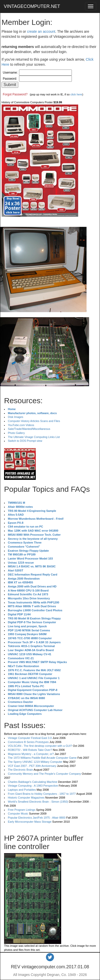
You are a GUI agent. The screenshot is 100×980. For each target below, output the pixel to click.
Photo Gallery (16, 433)
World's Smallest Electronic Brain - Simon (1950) (38, 802)
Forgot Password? (15, 94)
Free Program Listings (22, 810)
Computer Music (18, 814)
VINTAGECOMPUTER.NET (32, 6)
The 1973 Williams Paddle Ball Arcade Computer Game (42, 758)
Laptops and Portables (22, 790)
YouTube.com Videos (21, 425)
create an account (41, 31)
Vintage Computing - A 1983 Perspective (33, 786)
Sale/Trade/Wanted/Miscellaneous (29, 429)
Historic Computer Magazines (26, 798)
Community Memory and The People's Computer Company (44, 774)
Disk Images (16, 417)
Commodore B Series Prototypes (28, 742)
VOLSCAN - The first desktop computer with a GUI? (40, 746)
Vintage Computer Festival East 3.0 (30, 738)
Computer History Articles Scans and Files (34, 421)
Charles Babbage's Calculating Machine (33, 782)
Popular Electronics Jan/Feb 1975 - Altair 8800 (37, 818)
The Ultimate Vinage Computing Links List (34, 437)
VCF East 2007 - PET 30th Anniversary (32, 766)
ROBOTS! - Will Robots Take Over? (30, 750)
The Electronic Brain (20, 770)
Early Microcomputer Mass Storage (30, 822)
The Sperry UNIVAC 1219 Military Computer (35, 762)
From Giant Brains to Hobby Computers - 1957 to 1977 (42, 794)
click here (76, 94)
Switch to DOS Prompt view (25, 441)
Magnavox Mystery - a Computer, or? (31, 754)
